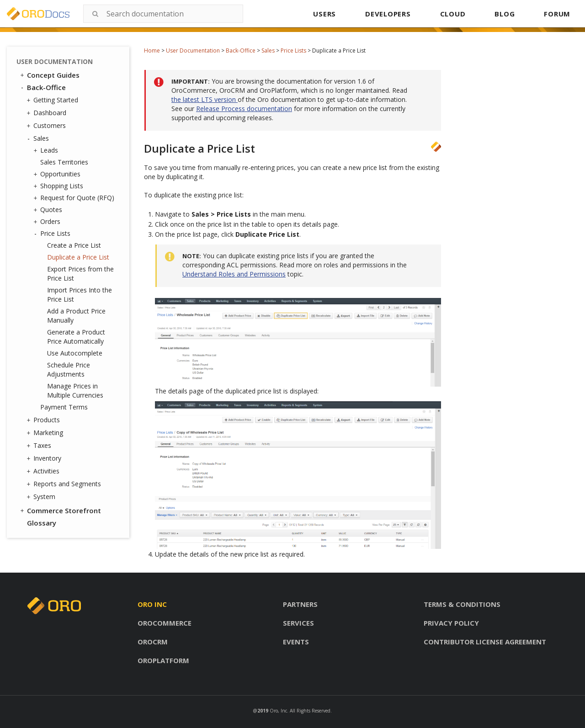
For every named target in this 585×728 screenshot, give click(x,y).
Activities (44, 471)
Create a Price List (74, 245)
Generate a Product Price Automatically (76, 337)
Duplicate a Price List (78, 257)
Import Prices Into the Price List (80, 295)
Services (298, 623)
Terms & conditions (462, 604)
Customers (47, 126)
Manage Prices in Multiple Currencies (75, 391)
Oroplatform (163, 660)
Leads (47, 150)
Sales (268, 50)
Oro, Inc (278, 711)
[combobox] (163, 14)
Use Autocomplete (75, 353)
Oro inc (152, 604)
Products (44, 420)
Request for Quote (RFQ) (75, 198)
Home (152, 50)
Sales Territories (64, 162)
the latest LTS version (205, 99)
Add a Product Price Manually (76, 316)
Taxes (40, 446)
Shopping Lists (59, 186)
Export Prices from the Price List (80, 274)
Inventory (45, 458)
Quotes (49, 210)
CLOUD (453, 14)
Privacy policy (451, 623)
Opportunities (58, 174)
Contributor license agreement (485, 642)
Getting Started (53, 100)
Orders (48, 222)
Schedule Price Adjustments (69, 369)
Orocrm (153, 642)
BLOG (505, 14)
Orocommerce (165, 623)
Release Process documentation (244, 109)
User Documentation (193, 50)
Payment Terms (64, 407)
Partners (300, 604)
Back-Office (241, 50)
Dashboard (48, 113)
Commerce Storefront (60, 510)
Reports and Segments (65, 484)
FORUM (557, 14)
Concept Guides (49, 75)
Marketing (46, 433)
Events (296, 642)
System (42, 497)
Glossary (42, 523)
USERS (324, 14)
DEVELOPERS (388, 14)
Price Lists (293, 50)
